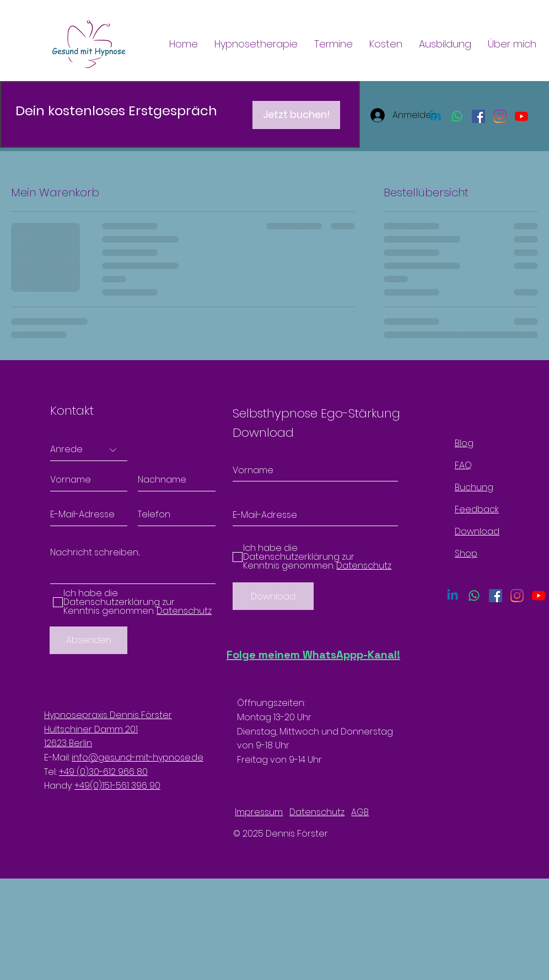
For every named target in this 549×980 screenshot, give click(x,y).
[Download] (273, 596)
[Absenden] (88, 640)
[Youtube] (521, 116)
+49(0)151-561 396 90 (117, 786)
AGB (360, 812)
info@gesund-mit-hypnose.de (138, 757)
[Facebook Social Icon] (478, 116)
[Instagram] (500, 116)
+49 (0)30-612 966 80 (103, 772)
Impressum (259, 812)
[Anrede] (89, 450)
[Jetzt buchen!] (296, 115)
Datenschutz (317, 812)
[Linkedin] (435, 116)
